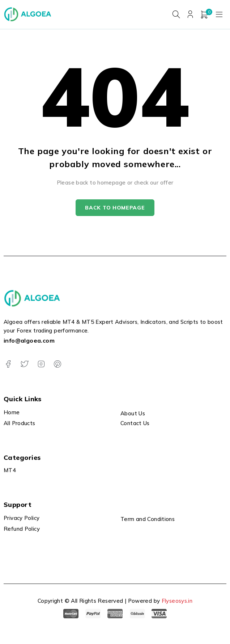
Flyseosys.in (177, 601)
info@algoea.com (29, 341)
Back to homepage (115, 208)
